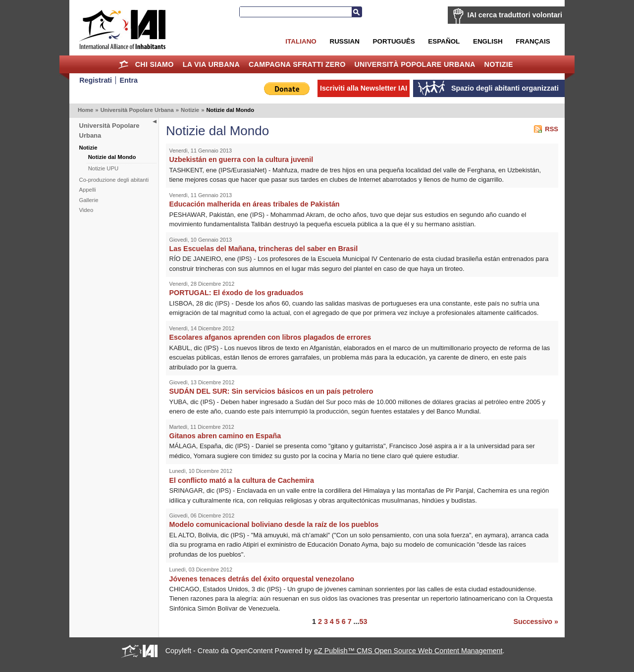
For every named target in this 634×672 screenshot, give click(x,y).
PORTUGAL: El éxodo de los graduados (237, 293)
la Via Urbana (211, 64)
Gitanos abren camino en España (225, 436)
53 (363, 621)
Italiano (301, 41)
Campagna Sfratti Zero (297, 64)
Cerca (357, 12)
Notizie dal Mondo (112, 157)
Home (124, 64)
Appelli (88, 190)
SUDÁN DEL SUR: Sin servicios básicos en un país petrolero (271, 391)
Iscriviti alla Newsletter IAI (364, 88)
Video (86, 210)
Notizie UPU (104, 168)
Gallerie (89, 200)
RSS (552, 129)
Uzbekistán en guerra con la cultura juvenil (241, 159)
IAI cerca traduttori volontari (515, 15)
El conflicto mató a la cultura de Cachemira (242, 480)
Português (394, 41)
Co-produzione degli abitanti (114, 180)
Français (533, 41)
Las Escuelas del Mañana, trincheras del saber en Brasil (264, 249)
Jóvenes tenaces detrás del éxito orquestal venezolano (262, 579)
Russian (344, 41)
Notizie (499, 64)
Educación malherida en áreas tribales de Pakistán (255, 204)
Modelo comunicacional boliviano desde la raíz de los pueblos (274, 524)
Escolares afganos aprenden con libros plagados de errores (270, 337)
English (488, 41)
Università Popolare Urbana (415, 64)
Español (444, 41)
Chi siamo (155, 64)
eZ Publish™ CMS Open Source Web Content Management (408, 651)
